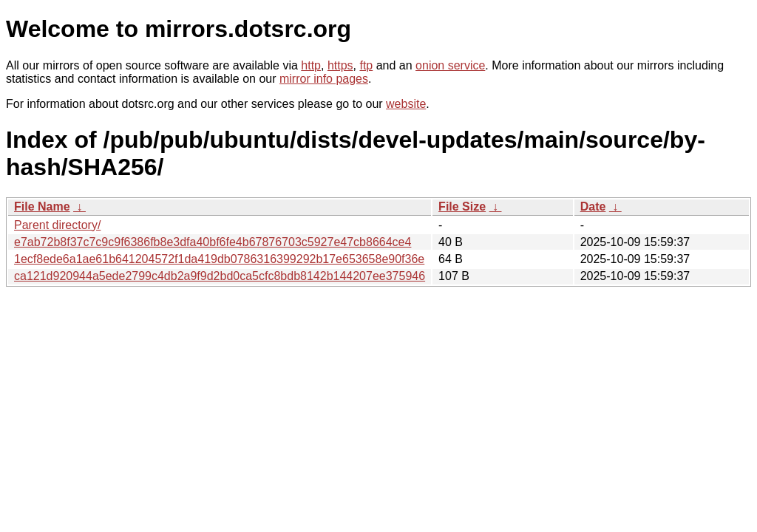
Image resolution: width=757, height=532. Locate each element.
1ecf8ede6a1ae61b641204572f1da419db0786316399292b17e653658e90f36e (219, 259)
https (340, 65)
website (406, 104)
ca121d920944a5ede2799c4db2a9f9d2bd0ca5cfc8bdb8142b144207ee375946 (220, 276)
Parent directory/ (57, 225)
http (311, 65)
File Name (42, 207)
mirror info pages (324, 79)
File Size (462, 207)
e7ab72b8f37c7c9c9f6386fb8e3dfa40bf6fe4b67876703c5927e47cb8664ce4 (213, 242)
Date (593, 207)
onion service (450, 65)
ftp (366, 65)
